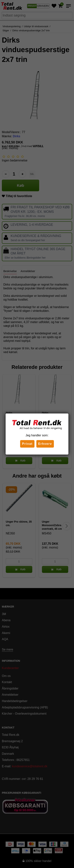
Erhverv (45, 444)
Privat (27, 444)
